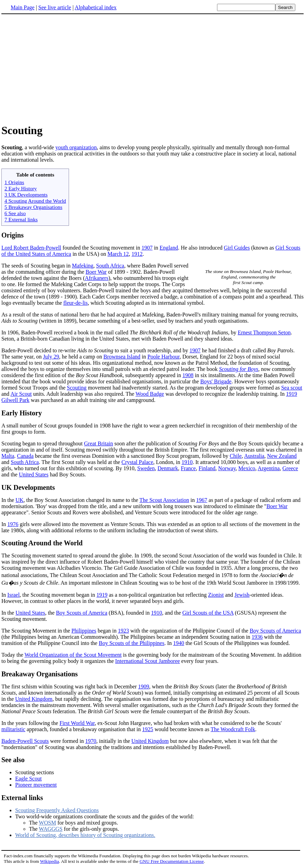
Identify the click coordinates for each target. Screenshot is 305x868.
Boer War (96, 272)
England (169, 248)
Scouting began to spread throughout (43, 443)
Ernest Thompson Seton (264, 332)
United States (34, 475)
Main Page (23, 7)
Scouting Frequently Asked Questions (57, 810)
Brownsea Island (122, 357)
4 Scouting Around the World (35, 201)
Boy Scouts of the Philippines (131, 643)
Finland (207, 468)
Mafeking (82, 266)
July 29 (51, 357)
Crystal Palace (137, 462)
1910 (187, 462)
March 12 (118, 254)
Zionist (216, 595)
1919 (292, 394)
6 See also (15, 213)
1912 (137, 254)
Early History (22, 413)
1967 (202, 500)
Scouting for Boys (239, 369)
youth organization (76, 147)
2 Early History (21, 188)
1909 (144, 687)
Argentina (269, 468)
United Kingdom (34, 699)
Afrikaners (97, 278)
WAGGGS (51, 829)
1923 (124, 631)
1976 (13, 524)
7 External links (21, 219)
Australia (254, 456)
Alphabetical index (95, 7)
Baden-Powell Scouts (25, 741)
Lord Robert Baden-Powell (31, 248)
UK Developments (28, 487)
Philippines (84, 631)
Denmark (168, 468)
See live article (55, 7)
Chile (236, 456)
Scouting (77, 388)
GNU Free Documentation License (171, 861)
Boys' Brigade (216, 381)
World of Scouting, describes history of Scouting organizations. (85, 835)
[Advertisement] (152, 69)
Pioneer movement (36, 785)
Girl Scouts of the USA (208, 613)
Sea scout (292, 388)
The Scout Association (164, 500)
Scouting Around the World (42, 543)
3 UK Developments (26, 195)
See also (13, 760)
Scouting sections (35, 772)
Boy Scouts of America (82, 613)
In (4, 595)
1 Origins (14, 182)
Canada (25, 456)
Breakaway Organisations (40, 674)
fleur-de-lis (75, 303)
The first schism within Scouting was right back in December (70, 687)
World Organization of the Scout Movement (73, 655)
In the (8, 500)
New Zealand (282, 456)
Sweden (146, 468)
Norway (227, 468)
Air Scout (21, 394)
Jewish (242, 595)
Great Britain (99, 443)
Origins (12, 235)
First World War (77, 723)
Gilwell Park (15, 400)
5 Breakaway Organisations (33, 207)
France (188, 468)
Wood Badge (150, 394)
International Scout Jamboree (148, 661)
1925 (148, 729)
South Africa (110, 266)
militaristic (13, 729)
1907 (147, 248)
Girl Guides (237, 248)
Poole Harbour (163, 357)
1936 (257, 637)
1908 (188, 375)
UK (19, 500)
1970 (91, 741)
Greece (290, 468)
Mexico (247, 468)
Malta (8, 456)
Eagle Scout (28, 779)
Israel (13, 595)
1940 (179, 643)
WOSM (48, 823)
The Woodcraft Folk (233, 729)
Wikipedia (50, 861)
